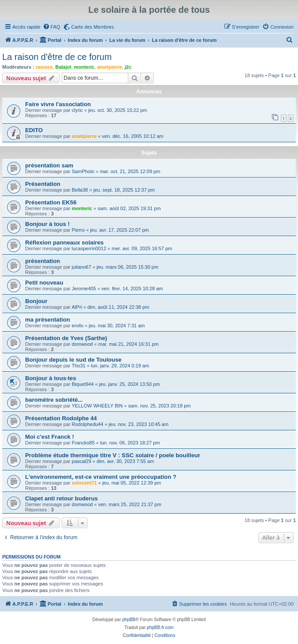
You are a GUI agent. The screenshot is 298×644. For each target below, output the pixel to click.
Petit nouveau (44, 283)
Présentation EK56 (51, 202)
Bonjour (36, 301)
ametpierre (109, 67)
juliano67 (82, 267)
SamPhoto (83, 171)
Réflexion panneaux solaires (64, 242)
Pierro (78, 230)
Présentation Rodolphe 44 (61, 418)
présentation (43, 261)
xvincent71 (84, 483)
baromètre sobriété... (54, 400)
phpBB (129, 620)
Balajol (63, 67)
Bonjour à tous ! (47, 224)
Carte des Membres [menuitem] (93, 27)
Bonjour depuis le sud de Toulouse (73, 360)
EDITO (34, 130)
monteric (84, 67)
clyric (77, 110)
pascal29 (82, 461)
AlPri (77, 307)
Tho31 (79, 366)
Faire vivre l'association (58, 104)
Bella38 (80, 190)
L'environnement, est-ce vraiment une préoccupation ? (101, 477)
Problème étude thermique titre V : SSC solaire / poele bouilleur (113, 455)
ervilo (78, 326)
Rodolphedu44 (88, 424)
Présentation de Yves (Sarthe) (66, 338)
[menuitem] (52, 27)
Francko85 (83, 443)
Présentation (43, 184)
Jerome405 (84, 289)
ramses (44, 67)
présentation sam (49, 165)
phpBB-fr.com (160, 627)
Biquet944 (83, 384)
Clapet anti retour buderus (61, 498)
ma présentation (48, 320)
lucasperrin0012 (89, 248)
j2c (128, 67)
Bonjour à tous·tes (51, 378)
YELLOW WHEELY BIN (97, 406)
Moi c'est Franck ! (50, 437)
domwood (82, 344)
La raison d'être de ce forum (57, 57)
